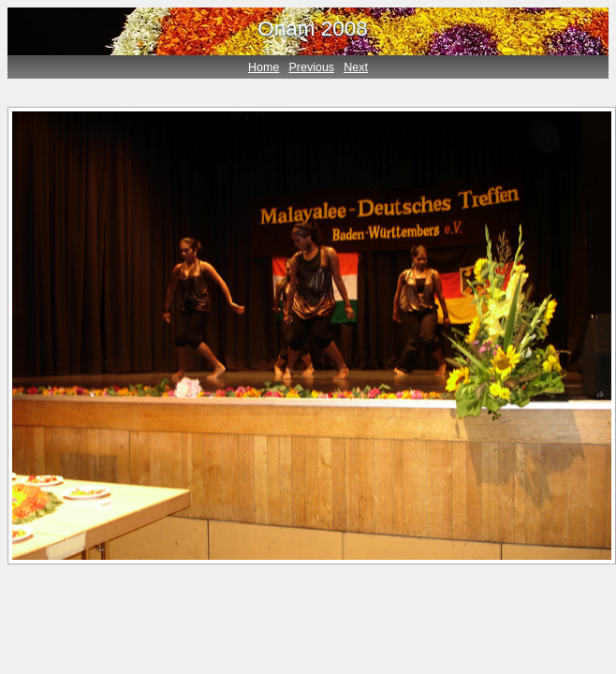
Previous (312, 67)
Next (356, 67)
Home (264, 67)
